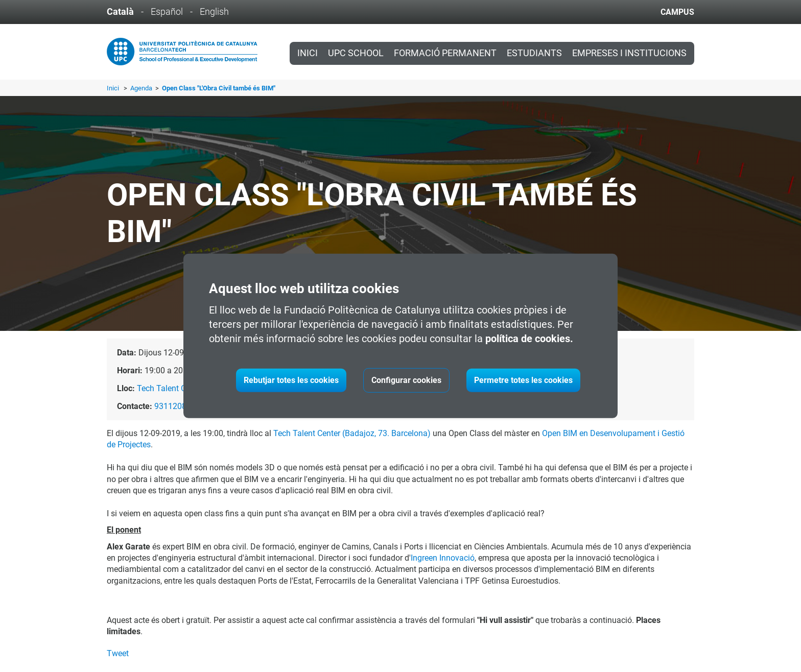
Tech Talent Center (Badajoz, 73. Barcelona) (352, 433)
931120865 (175, 406)
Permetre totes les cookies (523, 380)
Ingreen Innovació (443, 558)
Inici (308, 53)
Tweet (118, 653)
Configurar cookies (406, 380)
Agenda (142, 88)
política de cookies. (529, 339)
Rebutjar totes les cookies (291, 380)
